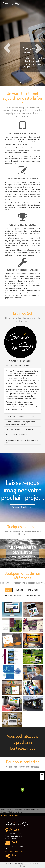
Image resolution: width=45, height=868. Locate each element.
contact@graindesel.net (14, 851)
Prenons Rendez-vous (22, 507)
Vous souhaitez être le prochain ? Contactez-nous (22, 742)
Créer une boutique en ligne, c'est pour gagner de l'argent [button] (20, 423)
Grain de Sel (11, 3)
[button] (3, 43)
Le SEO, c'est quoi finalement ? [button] (20, 429)
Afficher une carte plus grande (9, 815)
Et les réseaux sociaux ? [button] (16, 435)
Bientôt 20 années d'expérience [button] (20, 366)
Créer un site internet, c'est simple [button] (21, 417)
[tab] (22, 366)
